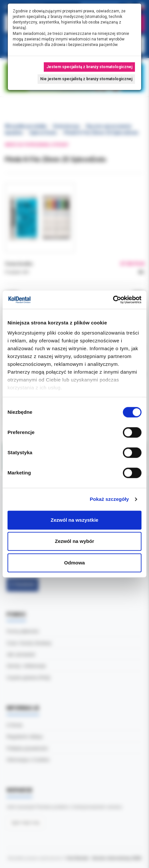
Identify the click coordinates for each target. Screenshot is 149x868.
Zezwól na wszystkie (74, 520)
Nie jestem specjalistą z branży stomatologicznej (86, 79)
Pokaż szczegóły (109, 499)
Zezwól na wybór (74, 541)
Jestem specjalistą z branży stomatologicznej (89, 67)
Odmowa (74, 563)
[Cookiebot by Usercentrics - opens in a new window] (113, 300)
